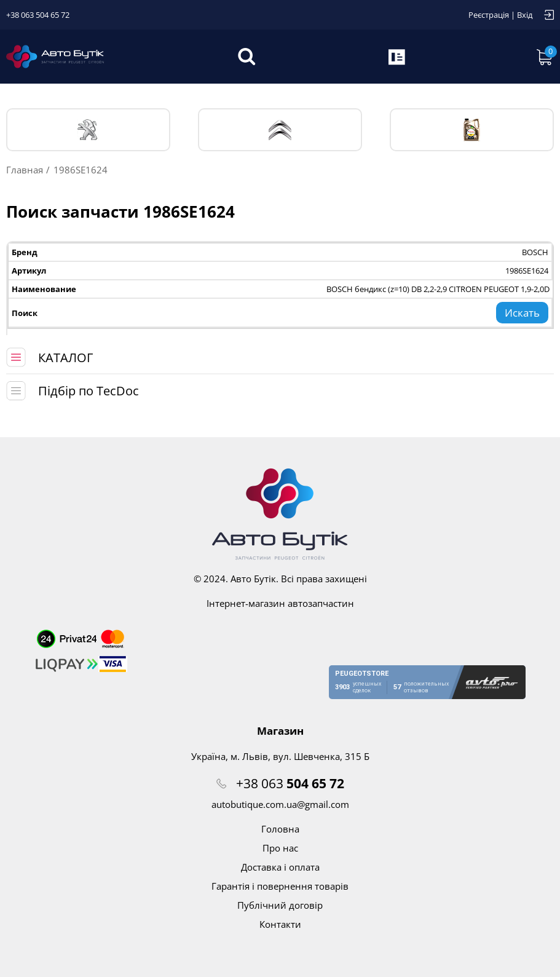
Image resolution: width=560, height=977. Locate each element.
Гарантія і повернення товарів (280, 886)
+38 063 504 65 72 (38, 15)
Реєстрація (489, 15)
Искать (522, 313)
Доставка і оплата (280, 867)
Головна (280, 829)
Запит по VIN (398, 57)
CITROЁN (280, 130)
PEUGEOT (88, 130)
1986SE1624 (527, 271)
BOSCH (535, 252)
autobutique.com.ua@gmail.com (280, 804)
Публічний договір (280, 905)
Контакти (280, 924)
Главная (25, 170)
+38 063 (290, 783)
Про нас (280, 848)
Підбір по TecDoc (89, 391)
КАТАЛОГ (65, 358)
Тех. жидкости (472, 130)
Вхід (525, 15)
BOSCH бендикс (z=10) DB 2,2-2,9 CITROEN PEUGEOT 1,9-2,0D (438, 289)
